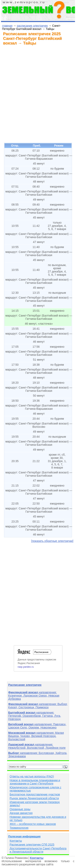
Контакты (16, 841)
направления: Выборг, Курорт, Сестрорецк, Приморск (38, 706)
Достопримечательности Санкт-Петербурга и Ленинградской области (38, 850)
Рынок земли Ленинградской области (34, 798)
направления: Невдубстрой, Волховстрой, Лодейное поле (37, 746)
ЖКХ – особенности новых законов (33, 824)
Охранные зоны (20, 809)
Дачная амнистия (21, 813)
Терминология (19, 828)
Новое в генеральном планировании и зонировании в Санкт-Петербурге (35, 782)
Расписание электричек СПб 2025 (32, 845)
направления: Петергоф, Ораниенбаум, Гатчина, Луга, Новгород (35, 716)
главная (7, 26)
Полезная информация (24, 836)
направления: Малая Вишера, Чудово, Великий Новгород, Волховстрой (36, 736)
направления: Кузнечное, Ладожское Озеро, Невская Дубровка (34, 696)
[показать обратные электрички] (52, 541)
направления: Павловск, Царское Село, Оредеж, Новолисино (37, 726)
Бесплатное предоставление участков (35, 794)
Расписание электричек (25, 685)
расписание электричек (32, 26)
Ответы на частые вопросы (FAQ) (32, 776)
